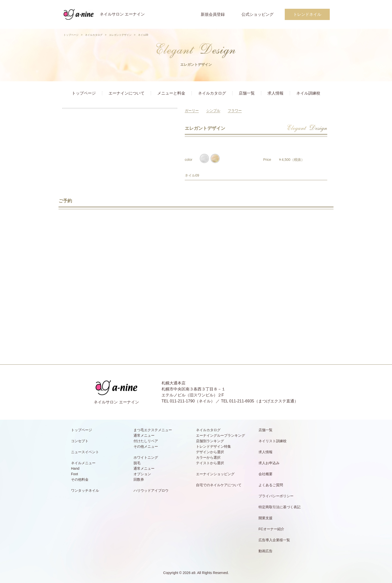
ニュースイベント (85, 452)
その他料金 (80, 479)
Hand (75, 468)
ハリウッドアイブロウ (151, 490)
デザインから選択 (210, 452)
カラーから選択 (208, 457)
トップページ (71, 35)
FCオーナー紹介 (271, 529)
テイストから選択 (210, 463)
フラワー (235, 111)
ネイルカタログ (94, 35)
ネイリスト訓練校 (272, 441)
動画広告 (265, 551)
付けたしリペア (146, 441)
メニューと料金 (171, 93)
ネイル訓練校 (308, 93)
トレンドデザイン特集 (213, 446)
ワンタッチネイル (85, 490)
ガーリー (192, 111)
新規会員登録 (213, 14)
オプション (142, 474)
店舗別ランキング (210, 441)
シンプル (213, 111)
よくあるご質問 (271, 485)
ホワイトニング (146, 457)
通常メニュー (144, 435)
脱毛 (137, 463)
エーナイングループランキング (220, 435)
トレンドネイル (307, 14)
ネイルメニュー (83, 463)
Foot (74, 474)
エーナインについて (126, 93)
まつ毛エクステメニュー (153, 430)
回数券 (139, 479)
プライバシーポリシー (276, 496)
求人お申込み (269, 463)
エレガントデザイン (120, 35)
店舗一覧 (247, 93)
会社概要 (265, 474)
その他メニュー (146, 446)
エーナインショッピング (215, 474)
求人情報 (275, 93)
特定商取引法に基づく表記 (279, 507)
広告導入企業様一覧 (274, 540)
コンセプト (80, 441)
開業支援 (265, 518)
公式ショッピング (257, 14)
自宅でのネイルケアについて (219, 485)
